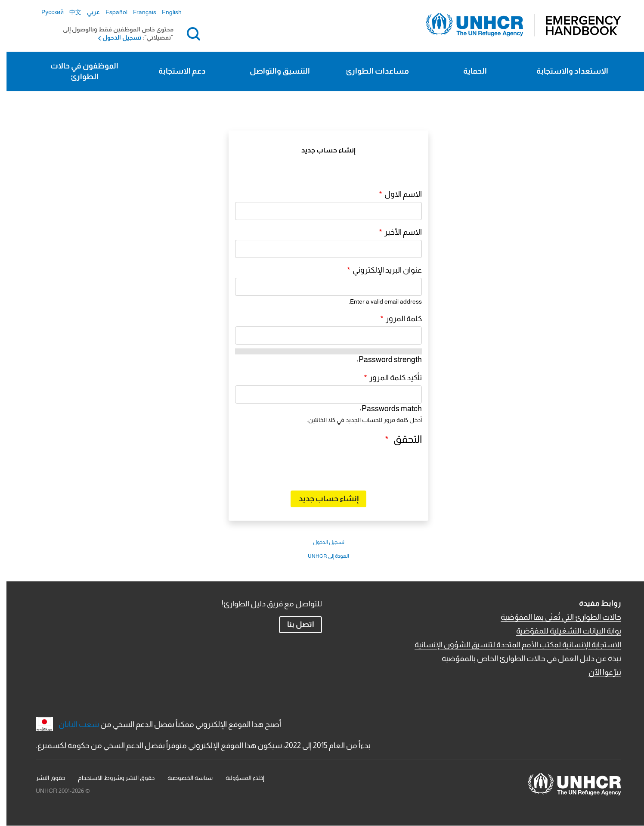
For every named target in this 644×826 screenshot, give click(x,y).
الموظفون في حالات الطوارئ (78, 71)
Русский (46, 12)
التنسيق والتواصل (273, 71)
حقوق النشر (44, 778)
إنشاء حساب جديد (322, 499)
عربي (87, 12)
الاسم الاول (397, 194)
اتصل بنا (294, 624)
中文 (69, 12)
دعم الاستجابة (176, 71)
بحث (185, 34)
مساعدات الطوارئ (371, 71)
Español (110, 12)
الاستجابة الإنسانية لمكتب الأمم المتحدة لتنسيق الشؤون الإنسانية (511, 645)
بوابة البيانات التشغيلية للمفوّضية (562, 631)
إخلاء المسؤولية (238, 778)
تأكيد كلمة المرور (389, 378)
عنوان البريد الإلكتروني (381, 270)
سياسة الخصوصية (184, 778)
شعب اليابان (72, 724)
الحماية (469, 71)
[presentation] (350, 467)
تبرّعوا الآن (598, 672)
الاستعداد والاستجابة (566, 71)
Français (138, 12)
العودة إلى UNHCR (322, 556)
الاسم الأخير (397, 232)
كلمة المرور (397, 319)
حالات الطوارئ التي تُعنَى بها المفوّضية (554, 617)
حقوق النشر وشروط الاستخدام (110, 778)
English (165, 12)
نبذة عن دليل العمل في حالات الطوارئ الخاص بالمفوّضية (525, 658)
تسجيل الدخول (115, 37)
